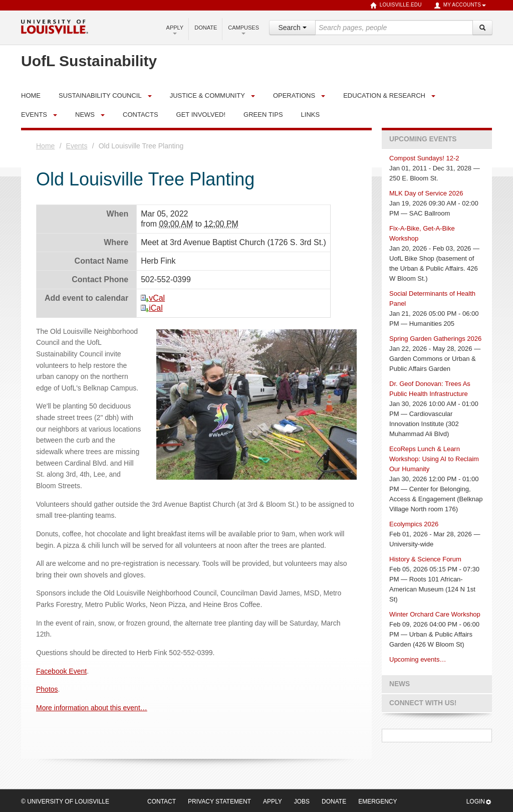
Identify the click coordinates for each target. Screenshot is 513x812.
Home (45, 146)
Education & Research (384, 95)
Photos (47, 689)
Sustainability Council (100, 95)
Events (34, 115)
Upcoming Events (423, 139)
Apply (175, 30)
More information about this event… (92, 708)
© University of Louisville (65, 801)
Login (479, 802)
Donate (206, 28)
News (85, 115)
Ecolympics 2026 (414, 524)
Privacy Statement (219, 801)
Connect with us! (423, 703)
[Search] (482, 28)
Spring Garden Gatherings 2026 (435, 339)
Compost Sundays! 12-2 (424, 158)
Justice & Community (207, 95)
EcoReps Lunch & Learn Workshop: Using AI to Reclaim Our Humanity (434, 459)
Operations (294, 95)
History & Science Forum (425, 559)
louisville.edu (396, 6)
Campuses (243, 30)
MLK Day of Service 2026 (426, 193)
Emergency (377, 801)
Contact (162, 801)
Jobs (302, 801)
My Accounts (460, 6)
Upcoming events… (418, 659)
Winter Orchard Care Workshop (435, 614)
